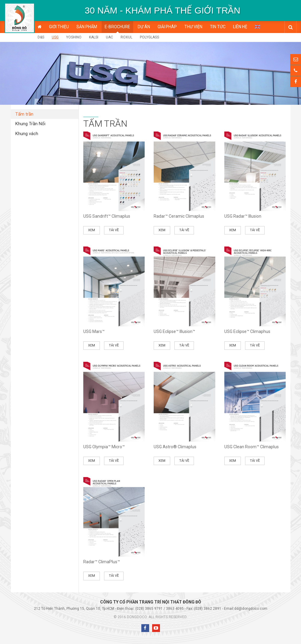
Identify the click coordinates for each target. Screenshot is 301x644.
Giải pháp (167, 27)
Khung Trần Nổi (30, 124)
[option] (163, 11)
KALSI (94, 37)
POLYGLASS (149, 37)
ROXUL (126, 37)
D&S (41, 37)
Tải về (114, 230)
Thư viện (193, 27)
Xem (92, 230)
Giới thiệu (59, 27)
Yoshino (74, 37)
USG (55, 37)
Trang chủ (40, 27)
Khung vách (27, 134)
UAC (109, 37)
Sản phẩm (87, 27)
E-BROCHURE (117, 27)
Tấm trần (24, 114)
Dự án (144, 27)
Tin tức (218, 27)
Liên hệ (240, 27)
